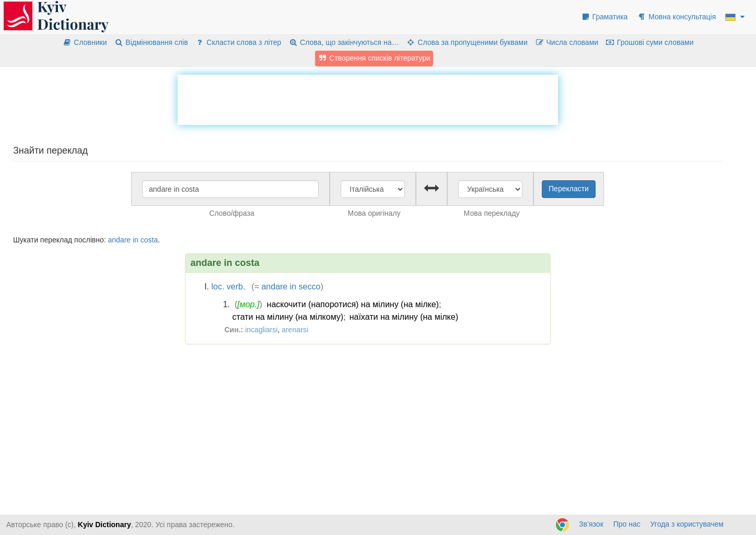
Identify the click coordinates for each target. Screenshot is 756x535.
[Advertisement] (368, 98)
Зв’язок (591, 524)
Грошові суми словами (650, 42)
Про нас (627, 524)
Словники (85, 42)
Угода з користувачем (687, 524)
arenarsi (295, 330)
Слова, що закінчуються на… (344, 42)
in (136, 240)
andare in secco (291, 287)
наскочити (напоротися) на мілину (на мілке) (353, 304)
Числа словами (567, 42)
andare (119, 240)
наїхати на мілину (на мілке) (404, 317)
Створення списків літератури (374, 58)
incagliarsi (261, 330)
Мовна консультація (676, 17)
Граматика (604, 17)
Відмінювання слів (151, 42)
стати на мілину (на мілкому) (288, 317)
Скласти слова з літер (239, 42)
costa (149, 240)
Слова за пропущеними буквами (467, 42)
